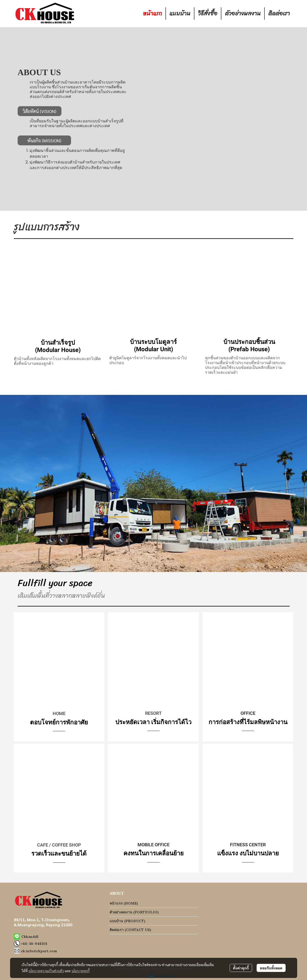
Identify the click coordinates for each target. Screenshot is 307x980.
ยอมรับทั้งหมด (271, 968)
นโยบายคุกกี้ (81, 971)
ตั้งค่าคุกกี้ (241, 968)
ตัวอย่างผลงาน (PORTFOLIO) (134, 912)
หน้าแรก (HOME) (124, 903)
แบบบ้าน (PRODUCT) (127, 921)
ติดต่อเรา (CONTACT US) (130, 930)
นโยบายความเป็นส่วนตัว (46, 971)
